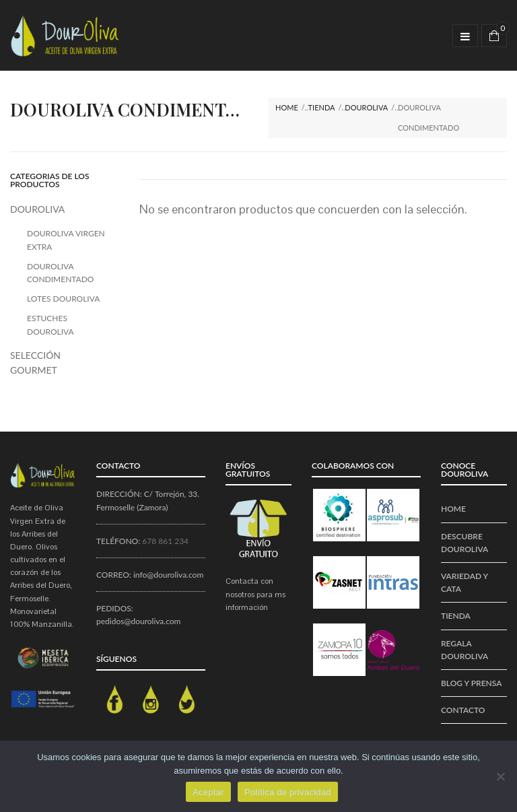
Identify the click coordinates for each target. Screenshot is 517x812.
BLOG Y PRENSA (471, 683)
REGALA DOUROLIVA (464, 650)
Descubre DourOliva (464, 543)
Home (287, 107)
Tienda (322, 107)
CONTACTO (463, 710)
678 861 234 (165, 541)
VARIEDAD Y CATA (464, 582)
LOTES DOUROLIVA (63, 299)
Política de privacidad (288, 792)
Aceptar (208, 792)
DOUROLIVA (366, 107)
